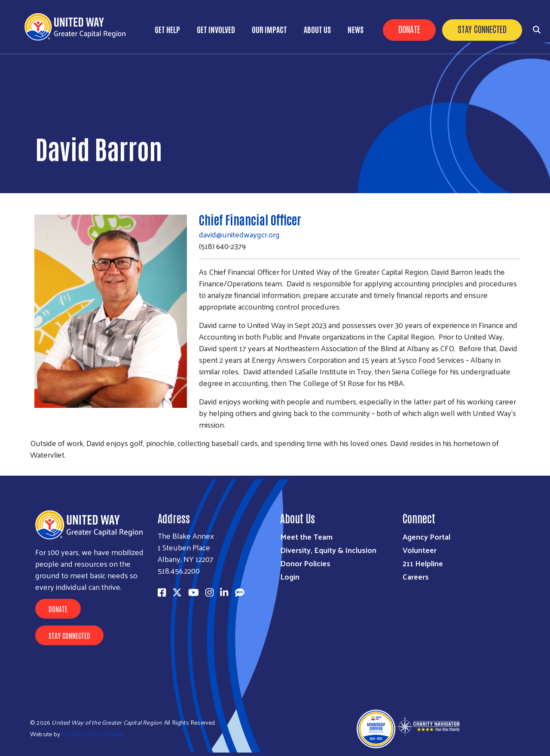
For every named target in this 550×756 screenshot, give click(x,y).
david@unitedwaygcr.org (239, 234)
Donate (409, 29)
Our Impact (269, 29)
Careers (416, 576)
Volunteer (420, 550)
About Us (317, 29)
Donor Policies (305, 563)
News (356, 29)
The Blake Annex (186, 536)
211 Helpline (423, 563)
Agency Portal (426, 536)
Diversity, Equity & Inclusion (328, 550)
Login (290, 576)
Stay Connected (482, 29)
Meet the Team (306, 536)
